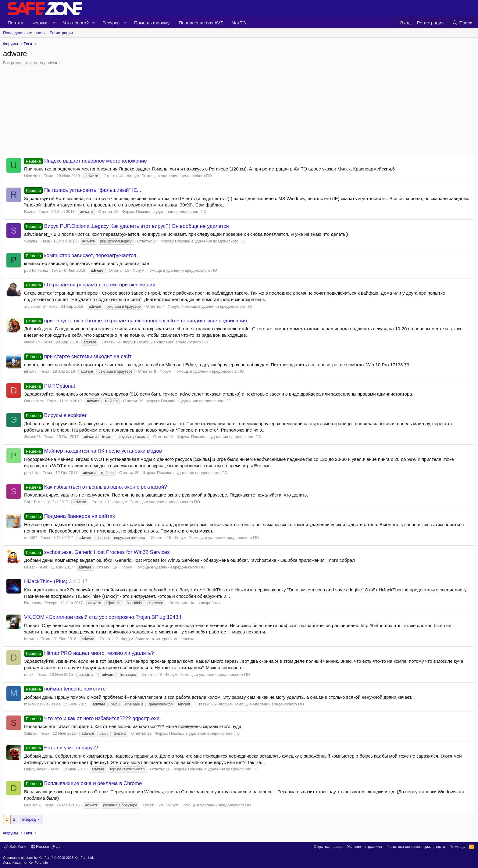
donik (29, 674)
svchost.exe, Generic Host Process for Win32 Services (97, 552)
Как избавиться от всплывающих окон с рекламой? (96, 487)
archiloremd (34, 306)
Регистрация (61, 33)
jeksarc (30, 371)
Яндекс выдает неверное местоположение (86, 161)
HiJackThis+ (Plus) (46, 581)
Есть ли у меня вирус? (61, 748)
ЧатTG (239, 23)
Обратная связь (328, 846)
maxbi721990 (36, 704)
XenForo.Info (38, 863)
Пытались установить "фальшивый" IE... (83, 190)
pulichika (32, 473)
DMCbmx (32, 805)
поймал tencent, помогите (65, 689)
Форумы (41, 23)
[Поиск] (462, 23)
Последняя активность (24, 33)
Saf (27, 502)
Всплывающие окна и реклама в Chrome (83, 783)
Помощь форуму (152, 23)
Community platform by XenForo (48, 858)
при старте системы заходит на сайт (78, 356)
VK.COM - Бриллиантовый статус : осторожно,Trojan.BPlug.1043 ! (103, 617)
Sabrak (30, 733)
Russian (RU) (46, 846)
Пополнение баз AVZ (201, 23)
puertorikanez (36, 270)
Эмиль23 (32, 437)
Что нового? (76, 23)
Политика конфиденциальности (416, 846)
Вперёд (29, 819)
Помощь (457, 846)
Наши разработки (205, 603)
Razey (30, 212)
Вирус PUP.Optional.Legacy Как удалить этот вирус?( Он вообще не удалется (127, 226)
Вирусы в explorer (55, 415)
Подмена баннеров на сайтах (70, 516)
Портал (15, 23)
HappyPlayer (35, 769)
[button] (54, 23)
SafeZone (15, 846)
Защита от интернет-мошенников (166, 639)
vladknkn (32, 342)
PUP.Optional (50, 386)
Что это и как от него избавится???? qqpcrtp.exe (92, 718)
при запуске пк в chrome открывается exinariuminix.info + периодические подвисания (136, 321)
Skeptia (31, 241)
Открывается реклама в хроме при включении (90, 285)
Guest (29, 567)
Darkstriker (34, 401)
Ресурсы (111, 23)
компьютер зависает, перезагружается (80, 255)
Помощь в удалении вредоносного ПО (177, 176)
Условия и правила (364, 846)
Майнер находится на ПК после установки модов (93, 451)
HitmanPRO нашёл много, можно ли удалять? (89, 653)
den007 (31, 538)
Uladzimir (32, 176)
